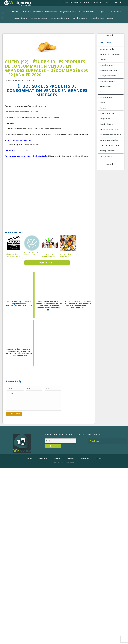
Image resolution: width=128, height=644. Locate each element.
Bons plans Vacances (108, 81)
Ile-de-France (29, 80)
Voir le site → (47, 263)
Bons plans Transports (39, 18)
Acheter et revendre (107, 49)
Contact (115, 2)
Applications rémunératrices (110, 54)
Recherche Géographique (109, 129)
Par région (86, 2)
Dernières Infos (75, 2)
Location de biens (21, 18)
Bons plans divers (106, 65)
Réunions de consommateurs (33, 12)
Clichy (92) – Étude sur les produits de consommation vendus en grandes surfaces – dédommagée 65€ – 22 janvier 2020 (47, 68)
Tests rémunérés (13, 12)
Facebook (94, 441)
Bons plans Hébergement (109, 70)
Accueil (65, 2)
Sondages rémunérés (66, 12)
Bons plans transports (108, 76)
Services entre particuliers (109, 140)
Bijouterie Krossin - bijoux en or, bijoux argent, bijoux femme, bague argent (64, 466)
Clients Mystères (51, 12)
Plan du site (43, 459)
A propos (98, 2)
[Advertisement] (47, 171)
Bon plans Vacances (80, 18)
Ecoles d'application (107, 97)
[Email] (61, 441)
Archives (103, 60)
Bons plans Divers (98, 18)
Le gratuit (102, 12)
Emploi (103, 103)
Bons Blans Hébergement (60, 18)
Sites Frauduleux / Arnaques (110, 145)
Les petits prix (115, 12)
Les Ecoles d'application (86, 12)
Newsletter (107, 2)
